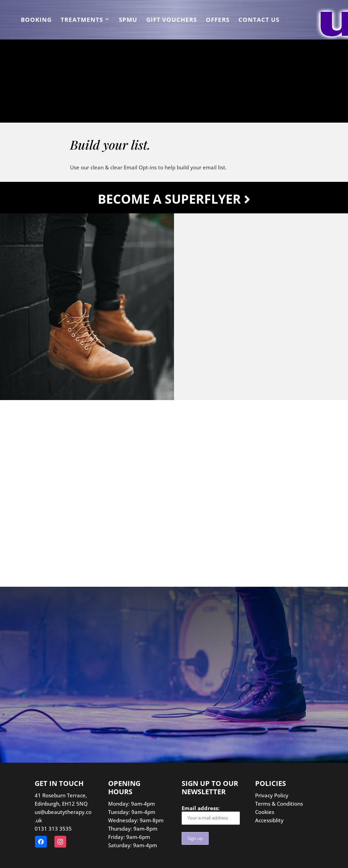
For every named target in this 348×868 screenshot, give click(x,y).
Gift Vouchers (172, 20)
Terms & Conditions (279, 804)
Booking (36, 20)
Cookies (265, 812)
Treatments (82, 20)
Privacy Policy (272, 795)
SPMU (128, 20)
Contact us (259, 20)
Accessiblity (269, 820)
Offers (218, 20)
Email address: (211, 814)
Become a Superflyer (174, 199)
